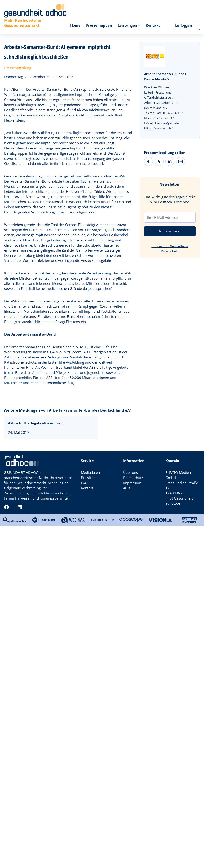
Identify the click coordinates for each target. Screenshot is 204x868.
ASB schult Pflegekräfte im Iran (35, 423)
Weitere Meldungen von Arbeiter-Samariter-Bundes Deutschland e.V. (68, 410)
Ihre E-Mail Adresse (162, 217)
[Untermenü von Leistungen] (139, 25)
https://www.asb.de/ (158, 128)
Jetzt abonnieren (170, 231)
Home (75, 25)
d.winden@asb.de (166, 123)
